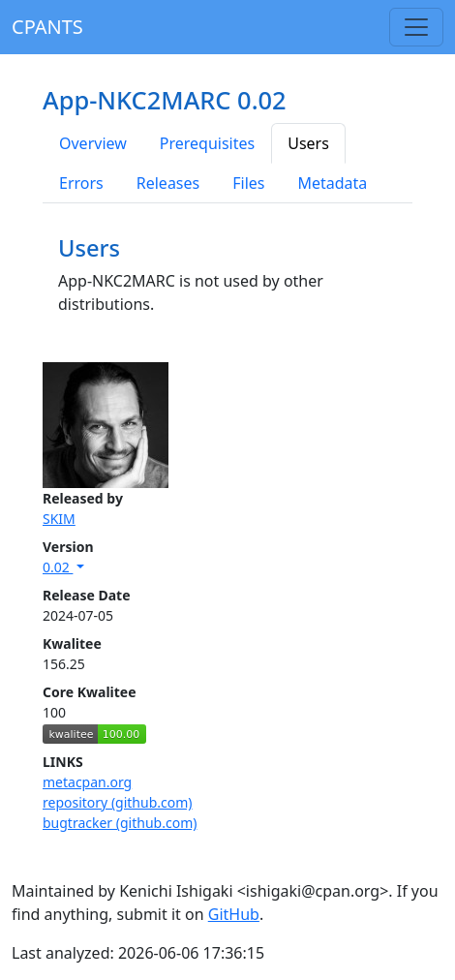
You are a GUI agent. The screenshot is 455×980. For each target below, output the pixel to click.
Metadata (332, 183)
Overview (93, 143)
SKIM (59, 519)
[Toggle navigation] (416, 27)
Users (308, 143)
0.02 (58, 567)
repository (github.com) (118, 802)
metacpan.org (87, 782)
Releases (168, 183)
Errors (81, 183)
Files (248, 183)
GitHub (234, 914)
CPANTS (47, 27)
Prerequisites (207, 143)
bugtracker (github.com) (120, 823)
